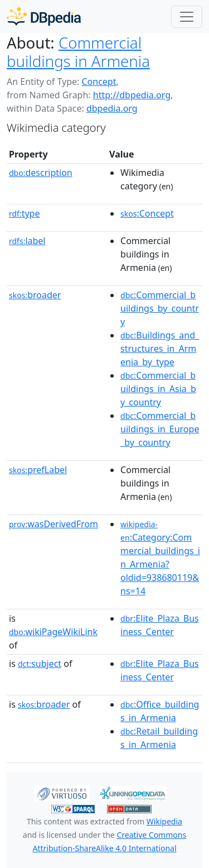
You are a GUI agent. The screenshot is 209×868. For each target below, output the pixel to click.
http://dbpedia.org (132, 95)
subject (40, 664)
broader (35, 295)
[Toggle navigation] (187, 17)
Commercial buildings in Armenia (78, 52)
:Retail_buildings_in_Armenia (159, 738)
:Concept (147, 213)
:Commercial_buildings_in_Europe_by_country (160, 429)
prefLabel (38, 470)
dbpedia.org (112, 108)
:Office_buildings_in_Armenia (160, 711)
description (41, 173)
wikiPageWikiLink (53, 632)
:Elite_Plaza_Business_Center (160, 625)
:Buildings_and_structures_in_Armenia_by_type (160, 349)
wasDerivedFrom (54, 524)
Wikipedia (164, 821)
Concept (99, 82)
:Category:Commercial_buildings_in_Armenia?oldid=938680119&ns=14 (160, 558)
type (25, 213)
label (27, 241)
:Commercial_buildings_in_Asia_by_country (158, 389)
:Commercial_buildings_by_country (160, 308)
